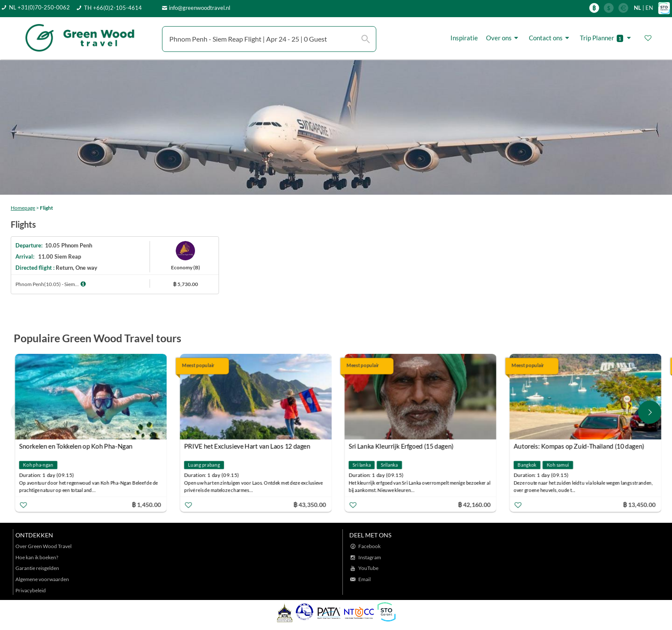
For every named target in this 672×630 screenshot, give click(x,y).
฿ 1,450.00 (146, 504)
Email (364, 579)
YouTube (368, 568)
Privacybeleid (31, 590)
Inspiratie (464, 38)
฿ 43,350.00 (309, 504)
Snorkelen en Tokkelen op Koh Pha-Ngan (76, 446)
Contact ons (550, 38)
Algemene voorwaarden (42, 579)
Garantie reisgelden (37, 568)
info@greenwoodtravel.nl (199, 8)
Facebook (369, 546)
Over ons (503, 38)
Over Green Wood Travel (43, 546)
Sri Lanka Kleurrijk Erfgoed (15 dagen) (401, 446)
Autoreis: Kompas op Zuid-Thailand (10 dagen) (579, 446)
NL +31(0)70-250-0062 (39, 7)
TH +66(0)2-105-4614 (113, 8)
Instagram (370, 557)
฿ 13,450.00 (639, 504)
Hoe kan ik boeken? (37, 557)
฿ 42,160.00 (474, 504)
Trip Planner (607, 38)
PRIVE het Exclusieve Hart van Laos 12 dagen (247, 446)
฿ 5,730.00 (186, 284)
